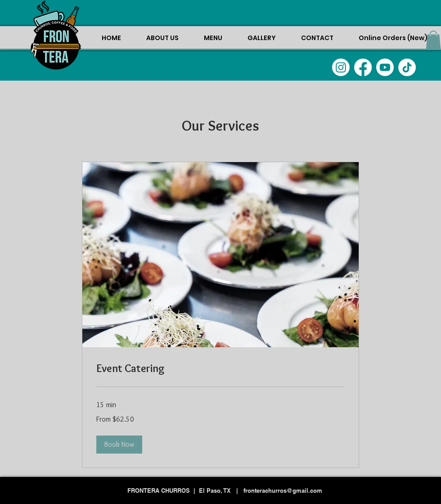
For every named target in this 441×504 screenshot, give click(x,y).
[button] (433, 40)
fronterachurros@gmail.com (283, 490)
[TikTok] (407, 67)
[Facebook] (363, 67)
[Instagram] (341, 67)
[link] (220, 368)
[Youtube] (385, 67)
